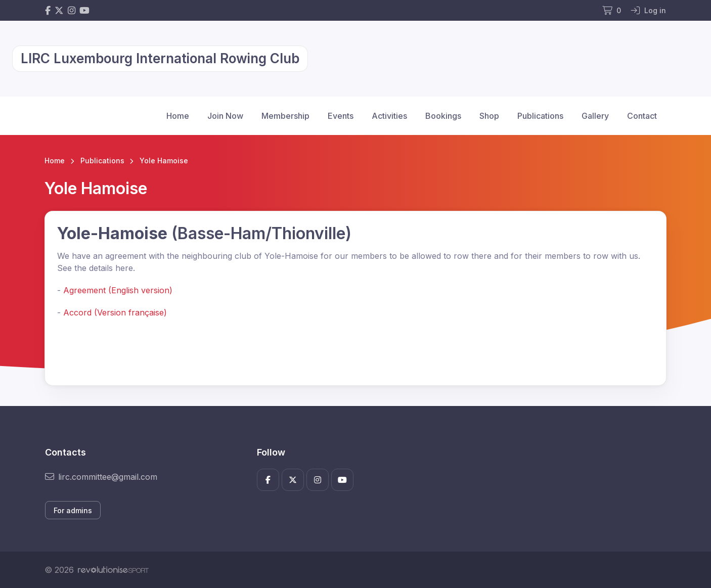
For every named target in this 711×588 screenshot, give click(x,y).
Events (341, 116)
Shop (489, 116)
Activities (389, 116)
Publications (540, 116)
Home (178, 116)
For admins (73, 510)
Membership (285, 116)
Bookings (443, 116)
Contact (642, 116)
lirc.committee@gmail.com (101, 477)
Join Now (225, 116)
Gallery (595, 116)
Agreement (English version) (118, 290)
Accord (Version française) (115, 312)
